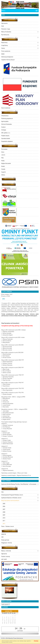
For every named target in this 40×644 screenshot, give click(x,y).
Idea (2, 492)
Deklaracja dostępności (7, 57)
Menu (3, 11)
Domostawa (4, 149)
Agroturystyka (5, 121)
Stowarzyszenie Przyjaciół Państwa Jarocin (12, 495)
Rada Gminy (4, 43)
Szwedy (3, 169)
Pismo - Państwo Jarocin (8, 526)
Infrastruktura (5, 116)
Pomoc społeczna (6, 51)
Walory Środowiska (6, 32)
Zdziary (3, 175)
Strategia (4, 130)
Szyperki (4, 172)
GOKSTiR (4, 534)
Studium (3, 127)
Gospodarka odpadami (7, 141)
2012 (4, 524)
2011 (4, 521)
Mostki (3, 166)
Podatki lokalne (5, 136)
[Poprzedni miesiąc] (2, 611)
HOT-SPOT (4, 559)
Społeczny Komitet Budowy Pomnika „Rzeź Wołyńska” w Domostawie (19, 484)
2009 (4, 515)
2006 (4, 506)
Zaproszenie (4, 23)
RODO (3, 54)
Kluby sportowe (5, 540)
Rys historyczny (5, 35)
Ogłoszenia (4, 554)
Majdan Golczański (6, 163)
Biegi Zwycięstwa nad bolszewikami (10, 501)
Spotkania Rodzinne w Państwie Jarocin (11, 498)
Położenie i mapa (6, 29)
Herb (3, 26)
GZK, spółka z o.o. (6, 133)
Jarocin (3, 155)
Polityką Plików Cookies (7, 642)
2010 (4, 518)
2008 (4, 512)
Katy (2, 158)
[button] (38, 32)
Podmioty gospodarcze (7, 119)
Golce (3, 152)
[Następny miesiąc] (15, 611)
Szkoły (3, 48)
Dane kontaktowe (6, 108)
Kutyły (3, 161)
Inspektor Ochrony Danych (8, 60)
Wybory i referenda (6, 551)
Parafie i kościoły (6, 557)
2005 (4, 504)
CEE (2, 537)
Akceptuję (36, 641)
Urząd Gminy (5, 45)
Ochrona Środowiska (7, 124)
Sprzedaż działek (6, 138)
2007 (4, 509)
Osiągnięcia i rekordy (7, 543)
